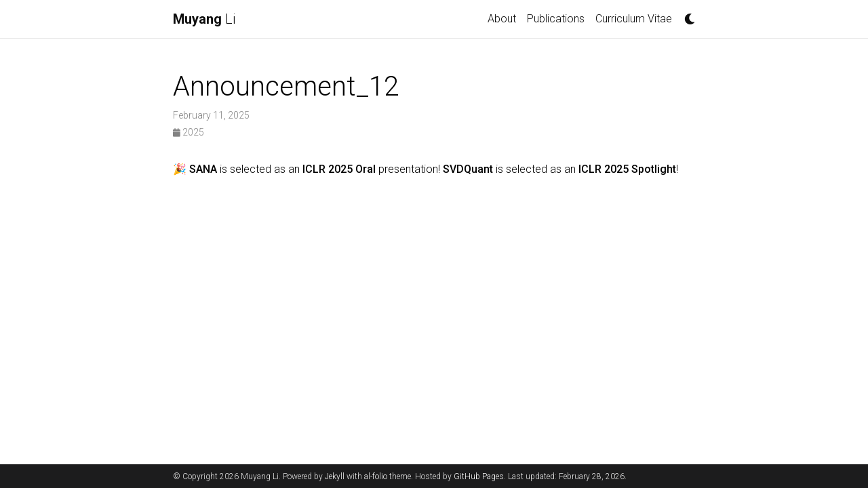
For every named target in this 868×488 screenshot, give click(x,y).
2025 (189, 132)
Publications (556, 19)
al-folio (376, 476)
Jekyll (335, 476)
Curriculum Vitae (636, 18)
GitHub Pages (479, 476)
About (502, 19)
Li (204, 19)
